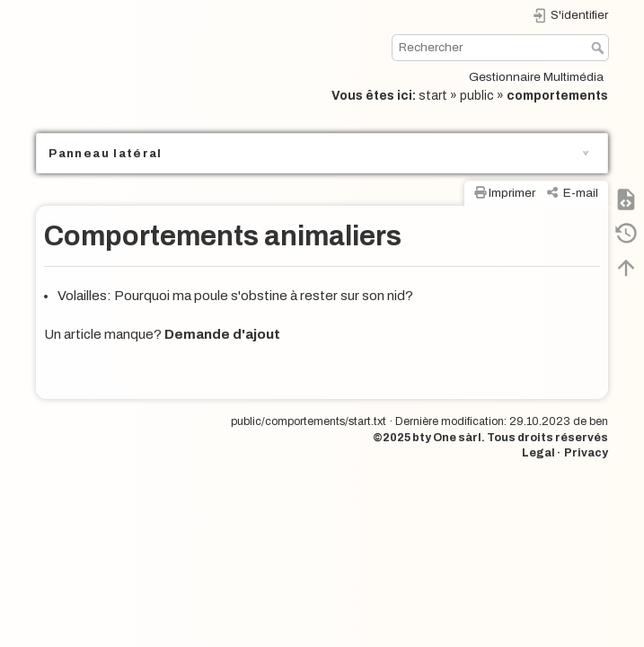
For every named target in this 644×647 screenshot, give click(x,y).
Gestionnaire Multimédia (536, 77)
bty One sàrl (447, 438)
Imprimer (512, 193)
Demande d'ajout (222, 334)
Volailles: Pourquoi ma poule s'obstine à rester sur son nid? (235, 296)
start (433, 96)
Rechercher (600, 48)
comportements (557, 96)
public (477, 96)
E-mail (581, 193)
